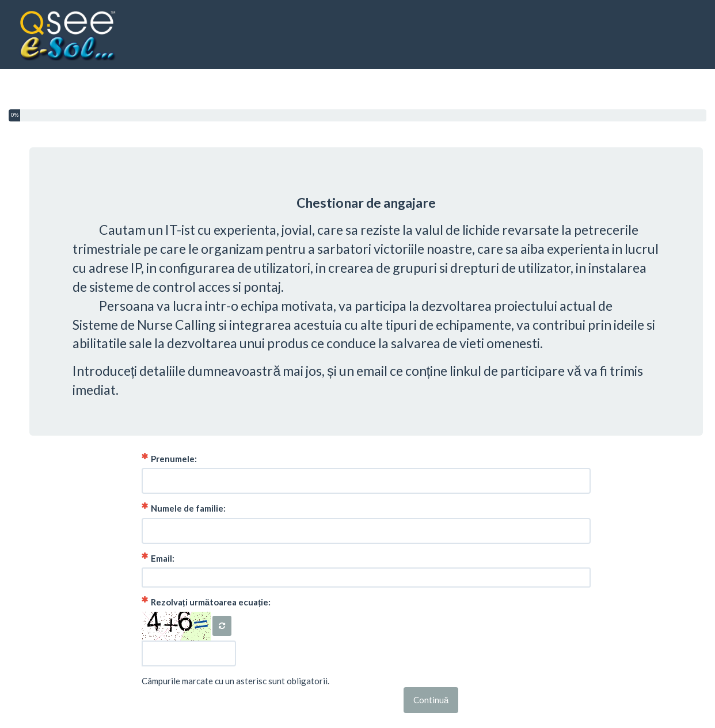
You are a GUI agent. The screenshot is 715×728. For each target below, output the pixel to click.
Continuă (431, 700)
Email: (158, 558)
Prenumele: (169, 458)
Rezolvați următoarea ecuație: (206, 602)
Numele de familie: (184, 508)
